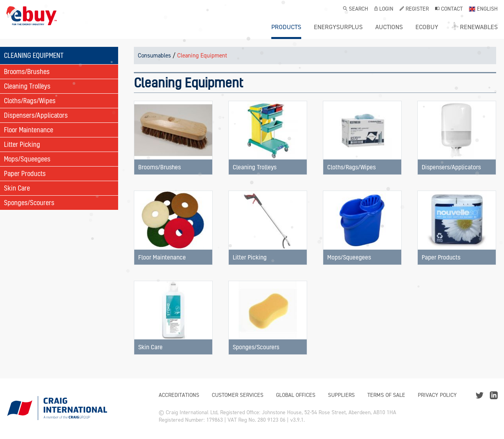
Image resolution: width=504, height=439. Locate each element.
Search (356, 9)
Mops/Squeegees (27, 159)
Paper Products (25, 173)
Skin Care (17, 188)
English (483, 9)
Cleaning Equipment (202, 56)
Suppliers (341, 395)
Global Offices (296, 395)
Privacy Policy (437, 395)
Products (286, 27)
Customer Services (238, 395)
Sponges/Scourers (29, 203)
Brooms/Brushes (27, 71)
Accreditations (179, 395)
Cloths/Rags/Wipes (30, 101)
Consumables (154, 56)
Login (384, 9)
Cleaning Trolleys (27, 86)
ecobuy (427, 27)
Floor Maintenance (29, 130)
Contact (449, 9)
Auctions (389, 27)
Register (414, 9)
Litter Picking (22, 144)
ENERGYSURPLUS (338, 27)
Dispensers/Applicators (36, 115)
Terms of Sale (386, 395)
